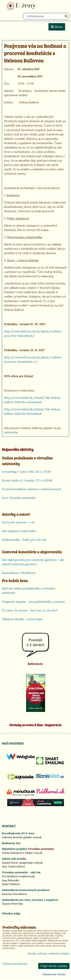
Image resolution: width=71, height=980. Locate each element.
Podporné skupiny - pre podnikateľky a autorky (33, 602)
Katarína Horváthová (14, 894)
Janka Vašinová (11, 884)
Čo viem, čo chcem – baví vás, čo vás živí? (30, 610)
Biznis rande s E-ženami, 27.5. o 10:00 (27, 480)
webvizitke (11, 432)
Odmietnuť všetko (54, 974)
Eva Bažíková (10, 876)
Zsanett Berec (10, 863)
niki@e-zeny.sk (34, 853)
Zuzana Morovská (12, 904)
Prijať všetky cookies (54, 966)
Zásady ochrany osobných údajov (49, 953)
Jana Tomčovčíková (13, 866)
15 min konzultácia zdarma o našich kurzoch (31, 489)
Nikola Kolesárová (13, 853)
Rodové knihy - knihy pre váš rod (24, 540)
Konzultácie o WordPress (19, 573)
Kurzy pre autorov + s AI (18, 522)
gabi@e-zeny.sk (32, 837)
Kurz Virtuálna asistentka (19, 498)
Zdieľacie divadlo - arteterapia (22, 619)
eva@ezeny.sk (27, 876)
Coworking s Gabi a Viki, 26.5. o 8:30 (26, 472)
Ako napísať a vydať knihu (19, 531)
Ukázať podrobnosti (15, 964)
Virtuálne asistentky (41, 849)
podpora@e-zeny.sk (31, 863)
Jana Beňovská (10, 880)
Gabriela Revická (12, 837)
